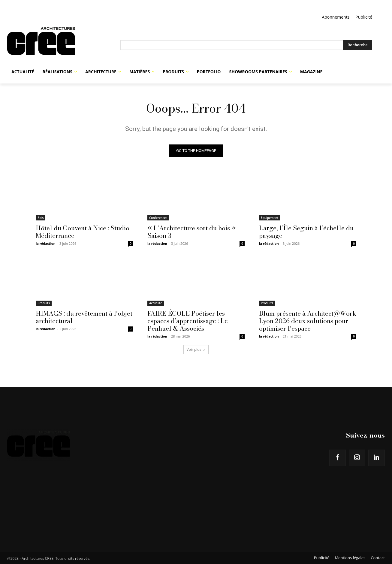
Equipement (270, 218)
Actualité (156, 303)
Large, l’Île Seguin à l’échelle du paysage (306, 232)
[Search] (358, 45)
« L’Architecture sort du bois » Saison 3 (192, 232)
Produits (44, 303)
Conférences (158, 218)
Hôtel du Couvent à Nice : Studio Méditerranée (83, 232)
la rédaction (46, 243)
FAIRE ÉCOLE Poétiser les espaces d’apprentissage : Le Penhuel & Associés (188, 321)
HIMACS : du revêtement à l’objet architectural (84, 317)
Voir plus (196, 349)
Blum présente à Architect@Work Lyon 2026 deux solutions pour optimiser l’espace (308, 321)
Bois (41, 218)
